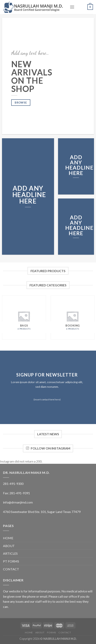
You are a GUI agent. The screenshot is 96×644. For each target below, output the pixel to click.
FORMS (52, 632)
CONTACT (11, 569)
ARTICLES (10, 553)
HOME (8, 538)
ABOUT (9, 546)
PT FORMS (11, 561)
